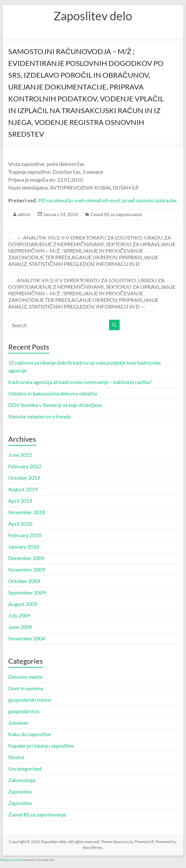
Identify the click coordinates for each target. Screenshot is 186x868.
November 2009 (27, 569)
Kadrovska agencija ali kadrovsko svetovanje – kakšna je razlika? (80, 382)
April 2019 (20, 501)
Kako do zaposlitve (30, 734)
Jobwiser (18, 723)
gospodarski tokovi (30, 700)
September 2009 (27, 592)
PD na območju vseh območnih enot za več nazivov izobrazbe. (108, 200)
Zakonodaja (22, 780)
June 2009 (20, 627)
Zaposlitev (20, 791)
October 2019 (24, 478)
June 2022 (20, 455)
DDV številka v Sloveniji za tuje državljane (55, 405)
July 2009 (19, 615)
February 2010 (25, 535)
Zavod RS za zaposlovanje (116, 214)
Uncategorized (25, 768)
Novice (16, 757)
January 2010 (24, 546)
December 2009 (26, 558)
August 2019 (23, 489)
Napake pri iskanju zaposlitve (41, 746)
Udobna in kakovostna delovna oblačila (53, 393)
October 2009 (24, 581)
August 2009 (23, 604)
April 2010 (20, 524)
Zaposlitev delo (93, 16)
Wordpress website (11, 860)
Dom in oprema (26, 688)
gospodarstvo (24, 711)
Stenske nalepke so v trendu (40, 416)
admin (24, 214)
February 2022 (25, 466)
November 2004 (27, 638)
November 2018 (27, 512)
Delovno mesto (25, 677)
